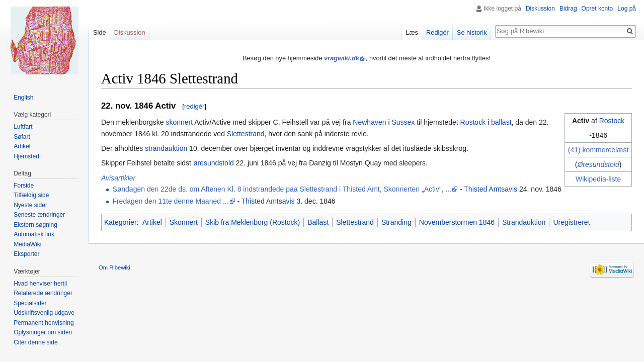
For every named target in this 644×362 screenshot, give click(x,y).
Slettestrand (246, 134)
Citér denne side (35, 342)
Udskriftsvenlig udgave (44, 313)
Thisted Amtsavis (491, 189)
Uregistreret (571, 222)
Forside (24, 186)
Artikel (152, 222)
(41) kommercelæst (598, 150)
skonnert (179, 122)
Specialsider (30, 303)
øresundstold (214, 163)
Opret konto (597, 9)
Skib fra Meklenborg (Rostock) (253, 222)
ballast (501, 122)
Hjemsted (26, 156)
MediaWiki (27, 244)
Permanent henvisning (44, 323)
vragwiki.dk (342, 58)
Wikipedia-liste (598, 179)
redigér (194, 106)
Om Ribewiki (114, 267)
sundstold (604, 164)
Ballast (318, 222)
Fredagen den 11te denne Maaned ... (170, 201)
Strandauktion (524, 222)
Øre (583, 164)
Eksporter (26, 254)
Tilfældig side (31, 195)
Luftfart (23, 127)
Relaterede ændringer (43, 293)
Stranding (396, 222)
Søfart (22, 137)
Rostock (612, 121)
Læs (412, 32)
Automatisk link (34, 234)
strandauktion (166, 148)
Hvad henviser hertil (40, 284)
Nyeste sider (30, 205)
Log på (627, 9)
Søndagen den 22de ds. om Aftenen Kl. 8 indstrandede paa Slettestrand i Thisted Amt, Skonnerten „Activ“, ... (282, 189)
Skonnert (184, 222)
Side (100, 32)
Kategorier (120, 222)
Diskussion (540, 9)
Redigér (437, 32)
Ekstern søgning (35, 225)
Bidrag (568, 9)
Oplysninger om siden (43, 332)
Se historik (472, 32)
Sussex (403, 122)
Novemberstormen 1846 (457, 222)
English (23, 98)
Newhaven (369, 122)
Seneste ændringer (39, 215)
